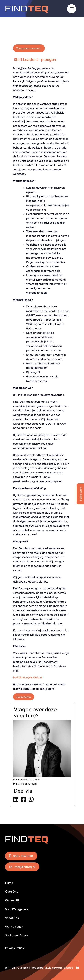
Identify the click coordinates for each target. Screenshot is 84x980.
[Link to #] (72, 9)
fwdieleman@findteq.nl (28, 677)
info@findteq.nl (28, 783)
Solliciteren (24, 697)
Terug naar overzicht (29, 48)
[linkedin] (78, 967)
